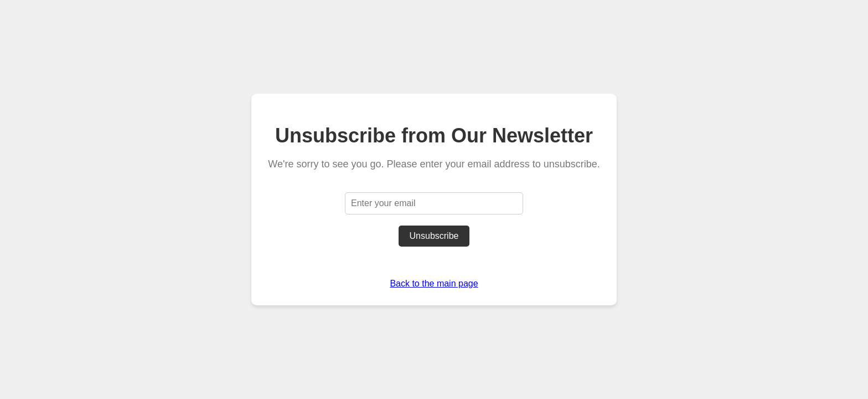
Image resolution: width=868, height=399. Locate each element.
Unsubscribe (434, 236)
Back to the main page (434, 283)
